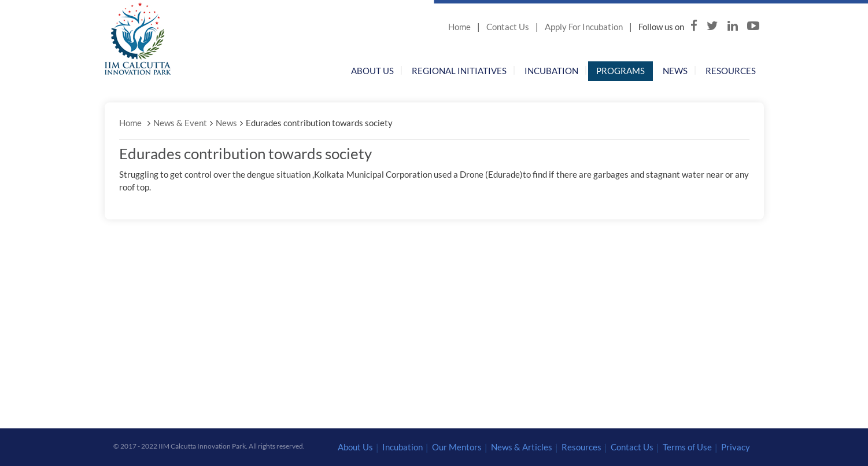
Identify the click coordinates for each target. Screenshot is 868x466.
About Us (372, 71)
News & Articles (522, 447)
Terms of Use (687, 447)
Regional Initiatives (459, 71)
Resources (731, 71)
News (675, 71)
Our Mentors (457, 447)
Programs (620, 71)
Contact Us (508, 27)
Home (459, 27)
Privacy (736, 447)
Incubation (551, 71)
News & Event (180, 123)
